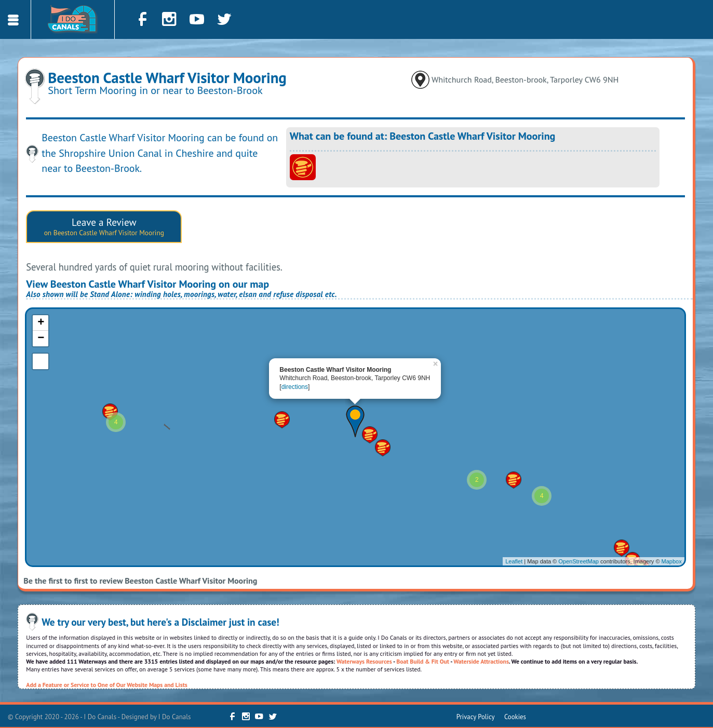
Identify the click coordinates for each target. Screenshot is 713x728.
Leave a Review (104, 226)
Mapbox (672, 561)
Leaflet (514, 561)
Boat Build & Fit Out (423, 661)
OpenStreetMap (579, 561)
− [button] (41, 339)
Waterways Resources (364, 661)
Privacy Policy (476, 717)
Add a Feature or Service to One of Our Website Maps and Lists (106, 685)
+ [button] (41, 323)
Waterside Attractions (481, 661)
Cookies (515, 717)
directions (295, 387)
